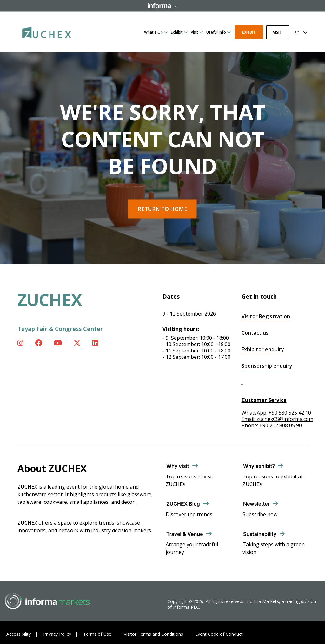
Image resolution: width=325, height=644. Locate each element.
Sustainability (260, 534)
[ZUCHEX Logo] (47, 31)
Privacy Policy (57, 634)
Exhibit (177, 32)
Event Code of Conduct (219, 634)
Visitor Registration (266, 316)
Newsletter (256, 504)
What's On (153, 32)
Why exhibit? (259, 466)
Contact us (255, 333)
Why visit (178, 466)
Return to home (162, 209)
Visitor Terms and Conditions (153, 634)
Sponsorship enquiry (267, 366)
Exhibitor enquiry (263, 349)
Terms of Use (97, 634)
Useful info (216, 32)
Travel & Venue (185, 534)
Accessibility (19, 634)
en (297, 32)
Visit (195, 32)
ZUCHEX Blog (183, 504)
